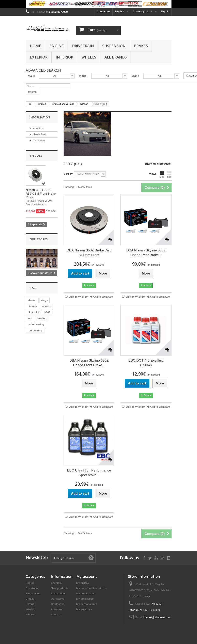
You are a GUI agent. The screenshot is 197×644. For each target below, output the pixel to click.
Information (40, 117)
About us (38, 128)
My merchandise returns (92, 588)
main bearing (36, 324)
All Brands (116, 57)
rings (45, 300)
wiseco (46, 306)
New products (60, 588)
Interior (64, 57)
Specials (36, 156)
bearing (42, 318)
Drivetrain (83, 46)
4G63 (47, 312)
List (169, 174)
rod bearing (35, 331)
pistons (32, 306)
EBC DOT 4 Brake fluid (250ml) (146, 363)
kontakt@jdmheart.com (157, 617)
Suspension (114, 46)
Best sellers (58, 593)
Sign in (165, 11)
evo (30, 318)
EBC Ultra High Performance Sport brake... (89, 473)
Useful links (39, 134)
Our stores (39, 140)
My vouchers (84, 609)
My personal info (87, 604)
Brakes (141, 46)
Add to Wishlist (79, 297)
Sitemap (56, 615)
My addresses (85, 599)
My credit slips (85, 593)
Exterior (39, 57)
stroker (32, 300)
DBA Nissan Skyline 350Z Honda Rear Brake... (146, 253)
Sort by (68, 174)
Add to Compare (103, 297)
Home (35, 46)
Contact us (104, 11)
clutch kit (34, 312)
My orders (83, 583)
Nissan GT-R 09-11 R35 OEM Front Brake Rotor (41, 193)
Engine (57, 46)
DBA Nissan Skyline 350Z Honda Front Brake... (89, 363)
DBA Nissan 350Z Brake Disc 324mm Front (89, 253)
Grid (162, 174)
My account (87, 576)
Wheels (89, 57)
